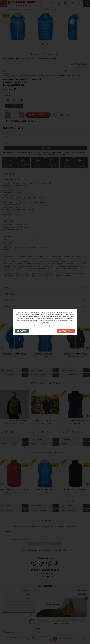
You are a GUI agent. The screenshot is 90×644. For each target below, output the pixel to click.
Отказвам (22, 331)
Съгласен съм (66, 331)
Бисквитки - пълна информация (45, 326)
